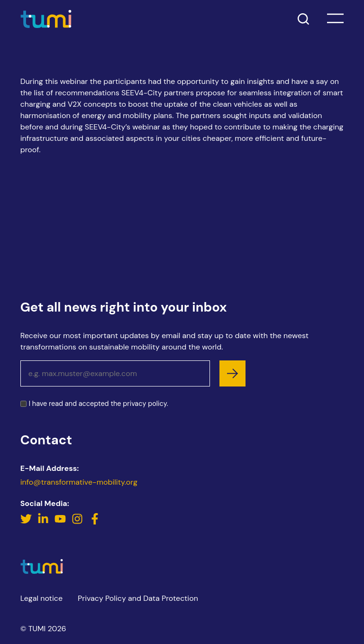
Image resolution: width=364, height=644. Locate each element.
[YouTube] (61, 522)
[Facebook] (95, 522)
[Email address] (115, 373)
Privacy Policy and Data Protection (138, 598)
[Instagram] (78, 522)
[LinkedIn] (44, 522)
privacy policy (145, 404)
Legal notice (41, 598)
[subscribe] (232, 373)
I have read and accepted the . (99, 404)
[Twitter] (27, 522)
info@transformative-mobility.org (79, 482)
